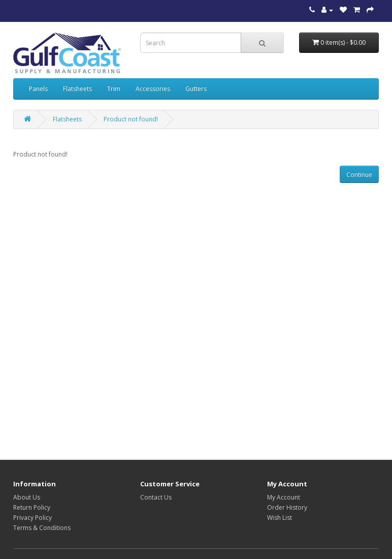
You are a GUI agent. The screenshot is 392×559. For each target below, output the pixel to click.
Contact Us (156, 497)
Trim (114, 89)
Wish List (280, 518)
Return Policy (32, 507)
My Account (284, 497)
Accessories (153, 89)
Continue (359, 175)
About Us (27, 497)
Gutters (196, 89)
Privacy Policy (32, 518)
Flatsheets (77, 89)
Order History (287, 507)
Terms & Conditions (42, 528)
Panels (38, 89)
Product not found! (131, 119)
